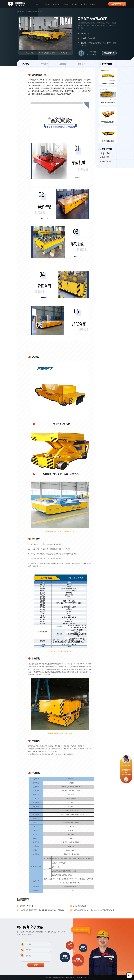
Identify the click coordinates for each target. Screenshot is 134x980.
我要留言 (82, 64)
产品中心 (47, 4)
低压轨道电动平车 (108, 141)
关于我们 (75, 4)
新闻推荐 (63, 64)
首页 (37, 4)
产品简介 (26, 64)
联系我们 (93, 4)
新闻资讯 (56, 4)
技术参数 (45, 64)
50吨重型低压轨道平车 (108, 122)
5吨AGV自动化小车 (108, 83)
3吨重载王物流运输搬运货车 (108, 103)
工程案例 (65, 4)
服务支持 (84, 4)
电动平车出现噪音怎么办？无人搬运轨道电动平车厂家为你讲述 (94, 910)
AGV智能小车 (106, 161)
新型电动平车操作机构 (27, 906)
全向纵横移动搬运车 (80, 906)
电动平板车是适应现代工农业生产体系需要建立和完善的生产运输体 (42, 910)
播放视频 (81, 53)
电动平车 (24, 11)
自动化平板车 (105, 153)
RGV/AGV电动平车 (36, 11)
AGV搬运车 (105, 157)
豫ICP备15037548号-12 (81, 978)
